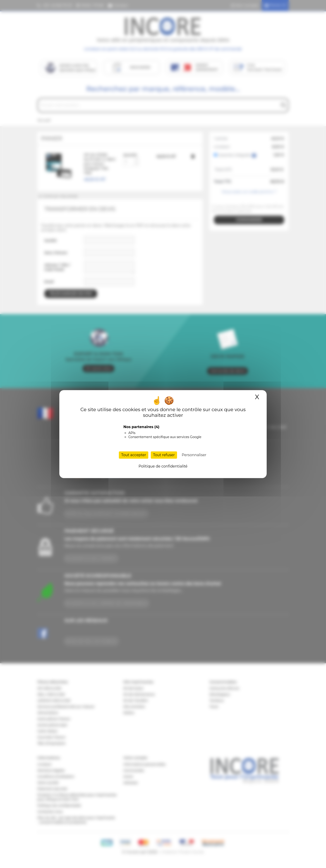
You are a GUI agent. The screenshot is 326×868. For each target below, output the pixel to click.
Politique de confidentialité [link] (163, 466)
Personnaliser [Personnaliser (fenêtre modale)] (194, 455)
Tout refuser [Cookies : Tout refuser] (164, 455)
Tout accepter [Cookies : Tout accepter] (134, 455)
